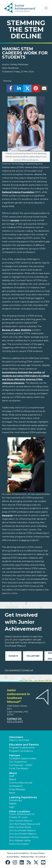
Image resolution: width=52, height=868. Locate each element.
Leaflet (21, 680)
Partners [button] (15, 755)
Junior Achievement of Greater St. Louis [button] (22, 816)
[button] (8, 862)
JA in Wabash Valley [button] (20, 841)
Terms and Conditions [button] (18, 853)
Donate (13, 656)
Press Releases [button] (17, 789)
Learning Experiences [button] (23, 797)
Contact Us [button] (14, 719)
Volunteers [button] (16, 737)
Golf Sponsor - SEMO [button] (21, 765)
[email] (44, 89)
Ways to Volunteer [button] (19, 740)
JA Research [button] (16, 786)
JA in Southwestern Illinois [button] (24, 837)
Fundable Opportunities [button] (23, 758)
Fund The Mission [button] (19, 769)
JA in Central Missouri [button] (21, 821)
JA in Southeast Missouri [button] (22, 830)
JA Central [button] (40, 857)
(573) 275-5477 (15, 722)
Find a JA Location (19, 844)
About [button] (13, 773)
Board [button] (12, 779)
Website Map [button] (27, 857)
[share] (11, 89)
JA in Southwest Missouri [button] (23, 834)
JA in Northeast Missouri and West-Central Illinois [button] (25, 826)
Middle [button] (13, 804)
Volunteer (33, 656)
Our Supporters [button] (18, 762)
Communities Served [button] (21, 783)
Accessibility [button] (13, 857)
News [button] (12, 793)
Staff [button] (12, 776)
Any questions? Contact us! (19, 670)
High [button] (12, 807)
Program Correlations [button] (21, 751)
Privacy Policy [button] (37, 853)
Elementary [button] (16, 800)
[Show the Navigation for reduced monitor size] (46, 8)
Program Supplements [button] (22, 748)
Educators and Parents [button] (24, 745)
